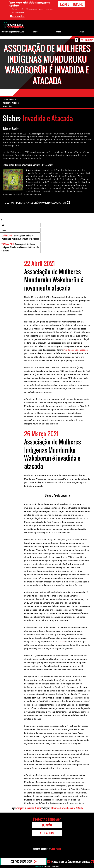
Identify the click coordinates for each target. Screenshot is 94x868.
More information (17, 16)
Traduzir (88, 40)
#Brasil (38, 808)
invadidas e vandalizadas (76, 350)
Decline (78, 4)
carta (62, 641)
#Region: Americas (25, 808)
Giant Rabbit (56, 849)
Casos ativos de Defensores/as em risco (69, 862)
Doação (36, 32)
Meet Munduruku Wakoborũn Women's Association (35, 203)
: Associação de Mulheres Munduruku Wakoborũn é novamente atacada (20, 237)
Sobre (58, 32)
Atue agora (47, 833)
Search (81, 32)
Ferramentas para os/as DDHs (13, 32)
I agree (64, 4)
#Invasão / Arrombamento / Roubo (67, 808)
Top (3, 225)
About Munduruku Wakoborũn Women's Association (11, 103)
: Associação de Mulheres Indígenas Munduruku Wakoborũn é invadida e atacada (20, 247)
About (4, 230)
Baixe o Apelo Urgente (57, 495)
